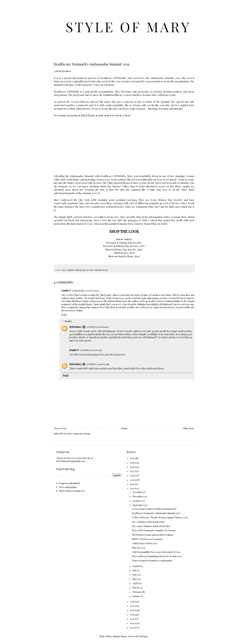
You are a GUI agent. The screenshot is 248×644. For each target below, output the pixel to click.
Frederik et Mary (121, 115)
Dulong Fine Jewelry (84, 270)
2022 (132, 475)
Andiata (70, 270)
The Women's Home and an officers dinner (153, 535)
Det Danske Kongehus (66, 115)
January (137, 596)
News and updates (68, 487)
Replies (68, 321)
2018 (132, 602)
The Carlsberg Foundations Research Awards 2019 (157, 556)
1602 (64, 270)
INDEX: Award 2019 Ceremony (147, 539)
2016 (132, 610)
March (136, 588)
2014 (132, 619)
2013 (132, 623)
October (137, 501)
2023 (132, 471)
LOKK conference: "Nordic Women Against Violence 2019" (160, 517)
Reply (64, 315)
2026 (132, 458)
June (135, 575)
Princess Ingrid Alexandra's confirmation (152, 561)
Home (124, 428)
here (96, 220)
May (135, 579)
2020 (132, 484)
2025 (132, 463)
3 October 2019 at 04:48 (98, 364)
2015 (132, 615)
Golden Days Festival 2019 (145, 543)
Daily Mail (103, 115)
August (136, 566)
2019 (132, 488)
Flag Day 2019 (139, 548)
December (138, 492)
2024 (132, 467)
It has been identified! (69, 483)
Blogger (144, 636)
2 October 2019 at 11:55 (91, 350)
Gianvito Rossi (101, 270)
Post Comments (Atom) (79, 434)
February (137, 592)
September (138, 505)
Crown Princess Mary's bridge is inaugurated (154, 509)
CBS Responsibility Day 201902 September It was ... (157, 552)
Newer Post (60, 428)
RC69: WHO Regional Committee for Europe (154, 530)
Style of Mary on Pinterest (72, 491)
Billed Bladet (88, 115)
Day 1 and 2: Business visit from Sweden (151, 526)
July (135, 570)
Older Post (188, 428)
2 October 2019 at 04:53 (98, 327)
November (138, 496)
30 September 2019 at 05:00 (86, 291)
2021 (132, 480)
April (135, 583)
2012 (132, 628)
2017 (132, 606)
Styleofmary (75, 327)
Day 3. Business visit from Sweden (148, 522)
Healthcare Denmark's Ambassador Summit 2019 (156, 513)
